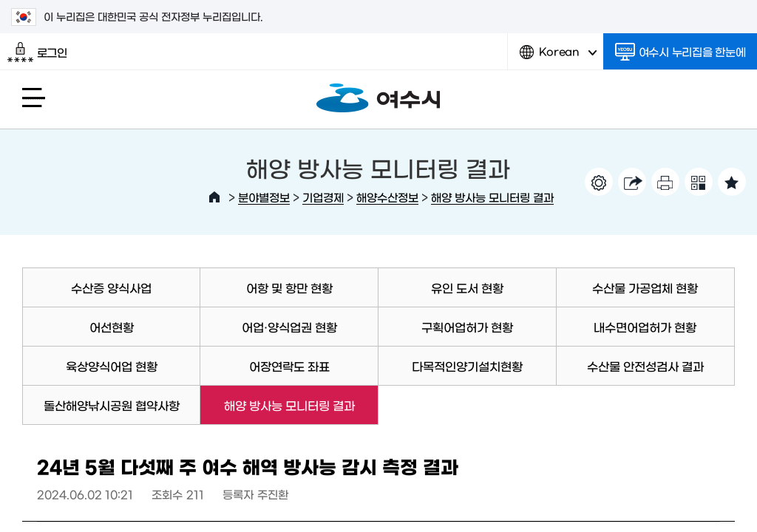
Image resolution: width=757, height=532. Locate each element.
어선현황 (112, 327)
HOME (214, 197)
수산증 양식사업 (111, 287)
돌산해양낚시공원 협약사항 (112, 405)
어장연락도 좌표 (289, 366)
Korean (558, 57)
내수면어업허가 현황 (645, 327)
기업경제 (323, 197)
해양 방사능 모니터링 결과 (492, 197)
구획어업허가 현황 (467, 327)
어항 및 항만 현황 (289, 287)
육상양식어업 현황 (112, 366)
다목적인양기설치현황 (467, 366)
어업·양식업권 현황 (289, 327)
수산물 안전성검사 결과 (645, 366)
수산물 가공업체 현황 (645, 287)
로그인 (37, 52)
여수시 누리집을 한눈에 (680, 52)
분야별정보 (264, 197)
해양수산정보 (387, 197)
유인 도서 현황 (467, 287)
